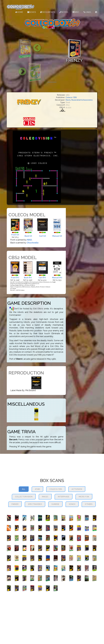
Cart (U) (42, 236)
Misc (76, 12)
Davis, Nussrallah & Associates (79, 100)
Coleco (69, 97)
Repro (64, 12)
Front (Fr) (15, 278)
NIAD (29, 240)
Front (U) (15, 235)
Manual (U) (57, 236)
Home (19, 12)
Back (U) (28, 236)
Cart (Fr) (42, 278)
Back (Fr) (28, 278)
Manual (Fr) (57, 278)
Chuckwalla (33, 243)
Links (87, 12)
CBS (75, 97)
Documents (48, 12)
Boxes (32, 12)
